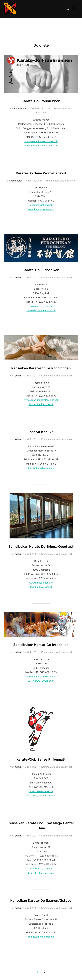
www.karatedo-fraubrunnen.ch (41, 146)
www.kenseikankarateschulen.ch (41, 400)
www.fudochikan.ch (41, 306)
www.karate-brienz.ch (41, 583)
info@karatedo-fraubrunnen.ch (41, 141)
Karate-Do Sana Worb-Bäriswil (41, 173)
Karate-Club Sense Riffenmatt (41, 759)
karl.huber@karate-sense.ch (41, 796)
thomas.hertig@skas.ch (41, 404)
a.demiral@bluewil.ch (41, 205)
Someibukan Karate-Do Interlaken (41, 645)
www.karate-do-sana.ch (41, 209)
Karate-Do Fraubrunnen (41, 101)
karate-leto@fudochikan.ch (41, 310)
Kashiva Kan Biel (41, 432)
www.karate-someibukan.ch (41, 677)
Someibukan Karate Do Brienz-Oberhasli (41, 547)
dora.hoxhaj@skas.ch (41, 587)
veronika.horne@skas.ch (41, 681)
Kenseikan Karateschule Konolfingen (41, 368)
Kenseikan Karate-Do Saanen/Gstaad (41, 901)
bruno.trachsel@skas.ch (41, 873)
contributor (20, 108)
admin (18, 277)
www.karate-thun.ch (41, 869)
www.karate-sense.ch (41, 791)
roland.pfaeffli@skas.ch (41, 937)
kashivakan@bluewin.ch (41, 468)
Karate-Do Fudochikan (41, 270)
